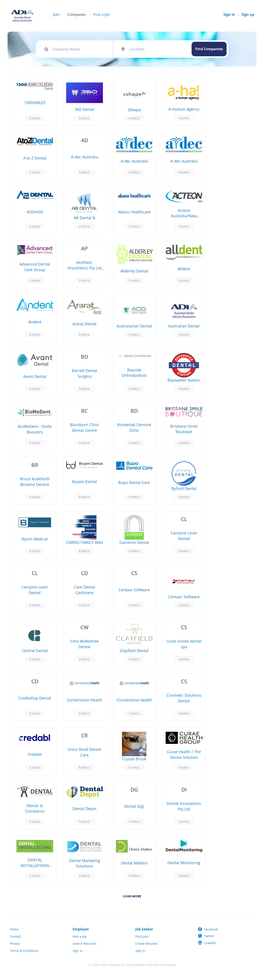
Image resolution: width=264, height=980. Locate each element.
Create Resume (146, 944)
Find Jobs (142, 936)
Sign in (229, 15)
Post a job (102, 15)
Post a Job (80, 936)
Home (14, 929)
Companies (77, 15)
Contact (15, 936)
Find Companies (209, 49)
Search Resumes (85, 944)
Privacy (15, 944)
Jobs (56, 15)
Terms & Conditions (24, 951)
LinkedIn (210, 943)
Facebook (211, 929)
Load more (132, 896)
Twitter (209, 936)
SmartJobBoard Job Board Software (151, 965)
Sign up (248, 15)
